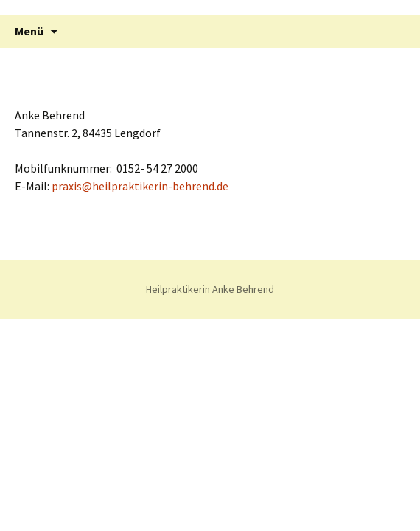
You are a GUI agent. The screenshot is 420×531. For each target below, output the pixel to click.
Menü (29, 31)
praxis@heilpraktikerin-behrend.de (140, 186)
